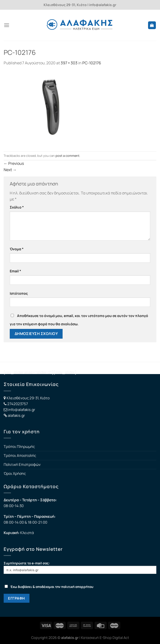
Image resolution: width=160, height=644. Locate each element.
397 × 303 (69, 63)
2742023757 (18, 404)
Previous (14, 163)
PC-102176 (92, 63)
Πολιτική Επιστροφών (22, 464)
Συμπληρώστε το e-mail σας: (80, 567)
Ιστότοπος (19, 293)
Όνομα (17, 249)
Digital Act (121, 638)
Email (15, 271)
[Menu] (7, 25)
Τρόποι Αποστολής (20, 456)
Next (10, 170)
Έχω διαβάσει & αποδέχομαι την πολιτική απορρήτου (49, 587)
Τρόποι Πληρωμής (19, 447)
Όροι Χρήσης (15, 473)
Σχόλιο (17, 207)
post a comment (67, 156)
